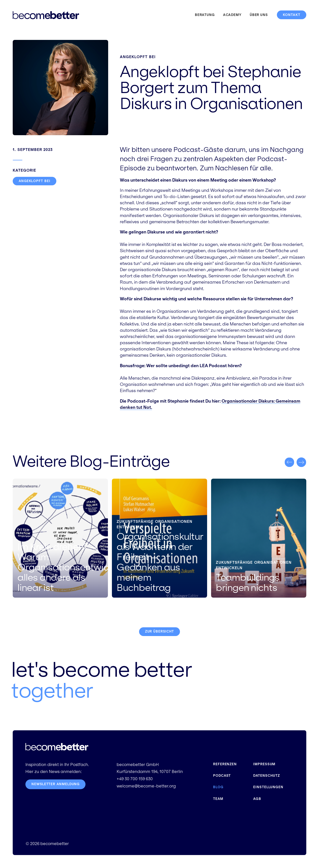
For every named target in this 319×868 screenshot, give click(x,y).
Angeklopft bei (138, 57)
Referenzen (225, 764)
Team (218, 798)
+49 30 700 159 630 (135, 779)
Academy (232, 15)
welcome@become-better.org (146, 786)
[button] (289, 462)
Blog (218, 787)
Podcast (222, 776)
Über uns (259, 15)
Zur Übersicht (159, 632)
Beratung (205, 15)
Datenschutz (267, 776)
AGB (257, 798)
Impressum (264, 764)
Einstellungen (269, 787)
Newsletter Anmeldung (56, 785)
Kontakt (292, 15)
